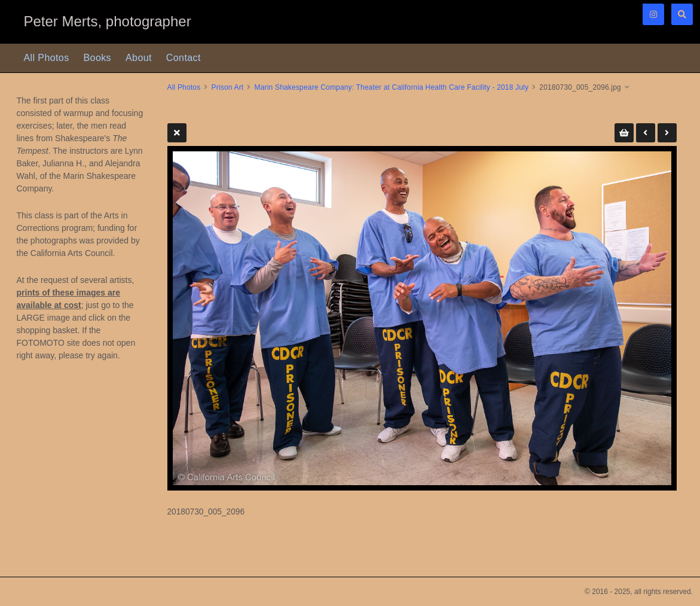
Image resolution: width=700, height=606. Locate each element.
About (139, 58)
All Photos (47, 58)
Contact (184, 58)
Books (97, 58)
